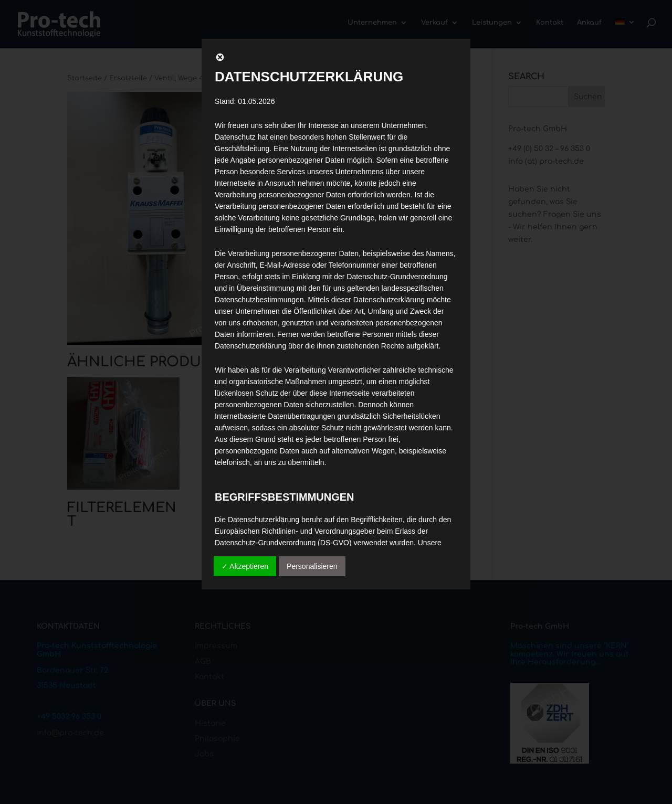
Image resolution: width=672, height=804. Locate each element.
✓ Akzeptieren (245, 566)
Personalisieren (312, 566)
